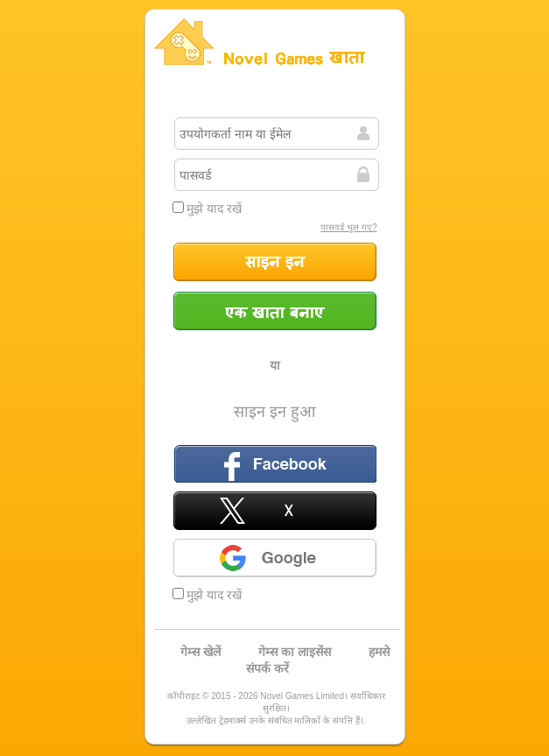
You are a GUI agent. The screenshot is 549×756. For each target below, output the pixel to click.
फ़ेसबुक (275, 463)
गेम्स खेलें (201, 652)
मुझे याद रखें (208, 208)
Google (275, 558)
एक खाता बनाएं (275, 311)
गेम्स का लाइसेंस (295, 652)
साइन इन (275, 262)
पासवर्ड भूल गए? (348, 227)
